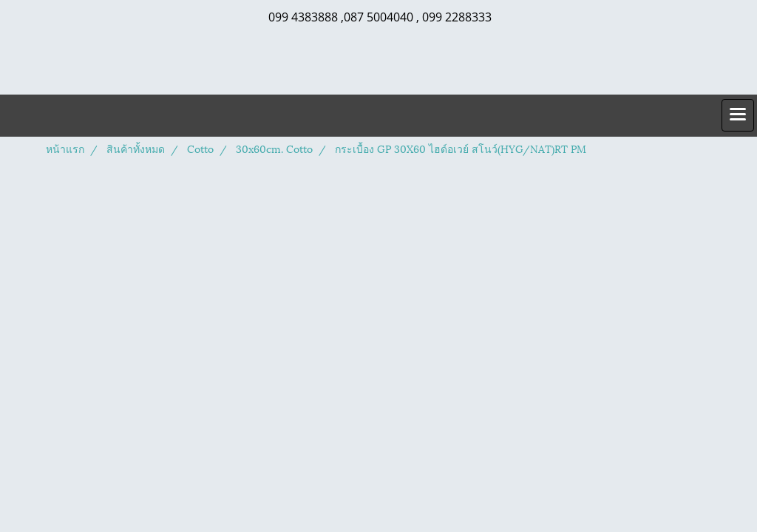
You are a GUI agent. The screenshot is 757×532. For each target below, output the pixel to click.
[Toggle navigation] (738, 115)
